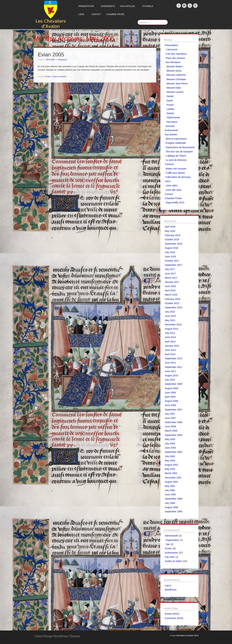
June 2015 (170, 316)
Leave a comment (59, 77)
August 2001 (171, 482)
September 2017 (174, 265)
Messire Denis (174, 71)
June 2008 (170, 405)
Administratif (171, 536)
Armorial (170, 126)
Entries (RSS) (172, 614)
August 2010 (171, 375)
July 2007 (170, 414)
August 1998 (171, 507)
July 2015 (170, 312)
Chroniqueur (63, 60)
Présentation (87, 6)
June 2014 (170, 337)
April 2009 (170, 397)
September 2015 (174, 307)
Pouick (170, 105)
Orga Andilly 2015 (175, 203)
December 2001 (173, 478)
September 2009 (174, 384)
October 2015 (172, 303)
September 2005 (174, 435)
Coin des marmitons (176, 54)
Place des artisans (175, 58)
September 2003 (174, 452)
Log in (168, 585)
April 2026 (170, 227)
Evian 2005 (51, 55)
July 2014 (170, 333)
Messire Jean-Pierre (177, 84)
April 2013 (170, 354)
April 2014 (170, 342)
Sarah (170, 101)
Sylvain (170, 113)
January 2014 (172, 346)
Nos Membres (173, 62)
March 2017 (171, 278)
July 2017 (170, 269)
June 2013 (170, 350)
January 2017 (172, 282)
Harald (170, 96)
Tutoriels (149, 6)
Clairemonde (173, 117)
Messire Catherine (176, 75)
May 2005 (170, 439)
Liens (82, 14)
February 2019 (172, 235)
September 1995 (174, 512)
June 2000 (170, 494)
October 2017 (172, 261)
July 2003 (170, 456)
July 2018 (170, 252)
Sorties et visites (173, 561)
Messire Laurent (175, 92)
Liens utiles (172, 185)
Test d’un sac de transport (179, 152)
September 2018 (174, 244)
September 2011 (174, 367)
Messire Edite (174, 88)
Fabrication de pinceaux (178, 177)
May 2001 (170, 486)
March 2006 (171, 431)
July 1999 (170, 503)
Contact (96, 14)
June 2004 (170, 448)
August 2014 (171, 329)
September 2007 (174, 410)
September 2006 (174, 422)
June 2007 (170, 418)
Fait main (170, 557)
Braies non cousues (176, 169)
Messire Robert (174, 66)
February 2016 (172, 299)
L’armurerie (172, 49)
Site (168, 544)
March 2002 (171, 473)
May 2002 (170, 469)
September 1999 (174, 499)
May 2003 (170, 461)
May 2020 (170, 231)
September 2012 (174, 358)
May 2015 (170, 320)
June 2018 (170, 257)
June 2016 (170, 286)
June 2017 (170, 274)
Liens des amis (173, 190)
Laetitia (170, 109)
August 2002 (171, 465)
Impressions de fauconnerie (180, 147)
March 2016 (171, 295)
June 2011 (170, 371)
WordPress (171, 590)
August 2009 (171, 388)
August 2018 (171, 248)
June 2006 (170, 426)
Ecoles (48, 77)
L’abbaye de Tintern (176, 156)
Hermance (172, 122)
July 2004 (170, 444)
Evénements (108, 6)
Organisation (172, 540)
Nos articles (128, 6)
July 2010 (170, 380)
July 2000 (170, 490)
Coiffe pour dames (175, 173)
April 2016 (170, 290)
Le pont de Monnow (176, 160)
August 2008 (171, 401)
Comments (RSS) (174, 618)
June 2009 (170, 393)
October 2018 (172, 239)
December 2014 (173, 325)
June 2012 (170, 363)
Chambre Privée (116, 14)
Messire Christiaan (176, 79)
